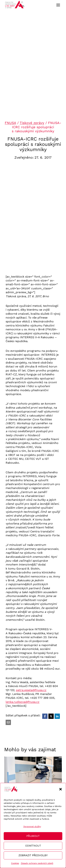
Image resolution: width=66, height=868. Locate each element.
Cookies (15, 863)
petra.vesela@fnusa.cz (31, 690)
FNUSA (10, 123)
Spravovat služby (32, 826)
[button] (61, 789)
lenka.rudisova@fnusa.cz (23, 702)
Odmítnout (33, 846)
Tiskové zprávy (32, 123)
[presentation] (33, 773)
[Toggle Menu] (58, 5)
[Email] (8, 722)
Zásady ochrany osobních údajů (37, 863)
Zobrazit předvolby (33, 855)
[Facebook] (45, 716)
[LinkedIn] (57, 716)
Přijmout (33, 836)
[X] (51, 716)
